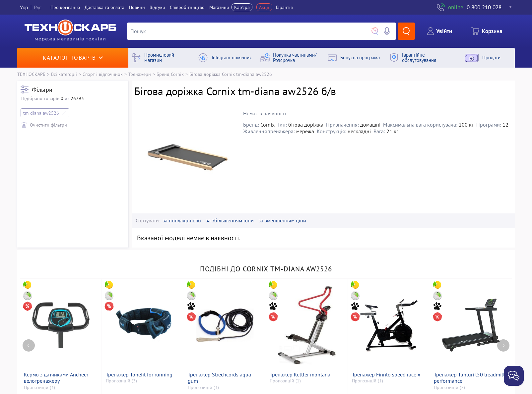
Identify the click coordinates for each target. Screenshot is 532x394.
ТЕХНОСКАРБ (31, 74)
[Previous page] (29, 345)
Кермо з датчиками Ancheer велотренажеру (56, 378)
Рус (38, 7)
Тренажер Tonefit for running (139, 375)
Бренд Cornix (170, 74)
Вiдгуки (157, 7)
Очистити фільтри (48, 125)
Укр (24, 7)
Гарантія (284, 7)
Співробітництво (187, 7)
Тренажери (140, 74)
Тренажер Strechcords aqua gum (219, 378)
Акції (264, 7)
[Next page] (503, 345)
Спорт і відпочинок (103, 74)
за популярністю (182, 221)
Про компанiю (65, 7)
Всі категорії (64, 74)
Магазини (219, 7)
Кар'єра (242, 7)
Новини (137, 7)
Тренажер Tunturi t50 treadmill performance (469, 378)
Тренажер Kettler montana (300, 375)
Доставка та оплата (104, 7)
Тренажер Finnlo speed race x (386, 375)
